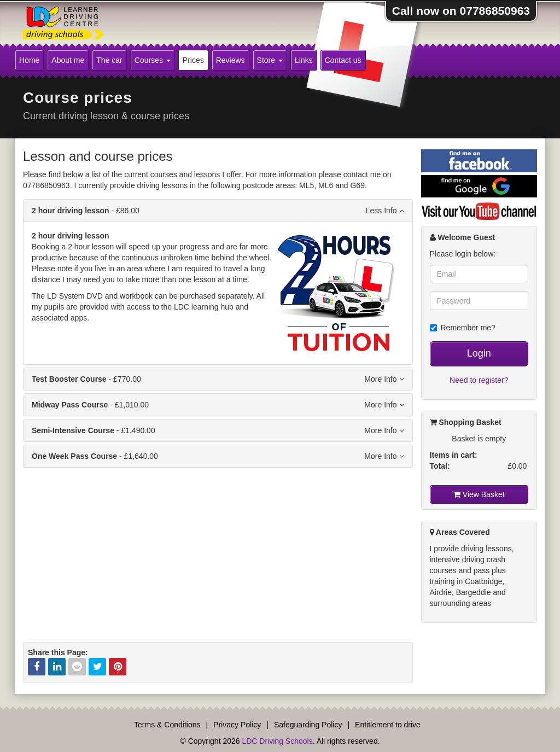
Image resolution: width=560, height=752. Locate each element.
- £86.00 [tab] (218, 211)
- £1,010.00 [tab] (218, 405)
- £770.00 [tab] (218, 379)
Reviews (231, 60)
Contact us (343, 60)
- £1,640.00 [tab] (218, 456)
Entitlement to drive (388, 725)
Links (304, 60)
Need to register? (479, 380)
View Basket (479, 494)
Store (270, 60)
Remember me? (463, 328)
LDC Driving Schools (277, 741)
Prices (193, 60)
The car (109, 60)
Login (479, 353)
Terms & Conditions (167, 725)
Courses (153, 60)
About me (68, 60)
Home (29, 60)
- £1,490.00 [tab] (218, 430)
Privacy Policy (237, 725)
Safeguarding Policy (308, 725)
